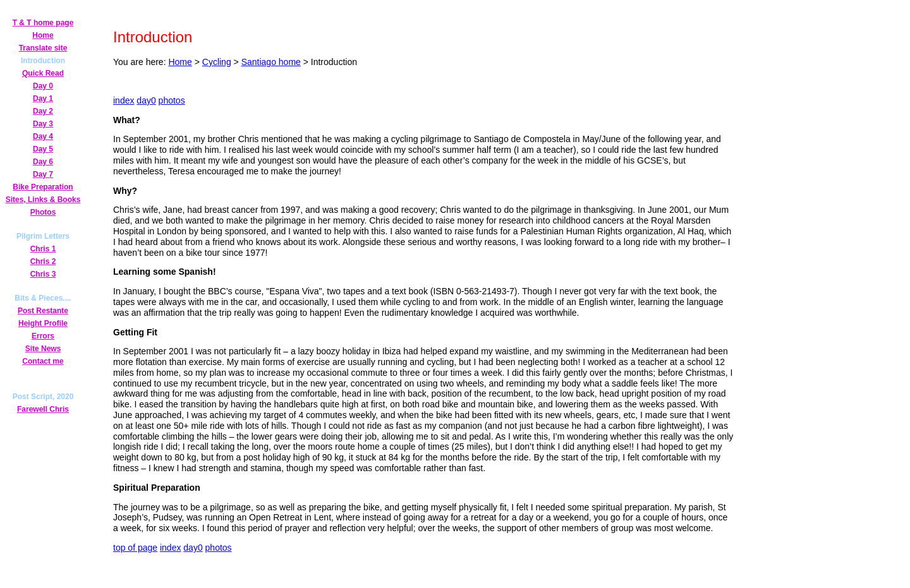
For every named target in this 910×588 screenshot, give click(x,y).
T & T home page (43, 23)
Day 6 (43, 162)
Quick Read (43, 73)
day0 (146, 100)
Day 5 (43, 149)
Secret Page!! (43, 373)
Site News (43, 349)
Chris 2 (43, 261)
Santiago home (271, 62)
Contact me (43, 361)
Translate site (43, 48)
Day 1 (43, 99)
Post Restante (43, 311)
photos (172, 100)
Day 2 (43, 111)
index (124, 100)
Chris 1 (43, 249)
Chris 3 (43, 274)
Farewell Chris (43, 409)
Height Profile (43, 323)
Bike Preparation (43, 187)
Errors (43, 336)
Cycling (217, 62)
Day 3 (43, 124)
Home (43, 35)
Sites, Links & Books (43, 200)
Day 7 (43, 174)
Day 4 (43, 136)
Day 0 (43, 86)
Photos (43, 212)
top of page (135, 548)
